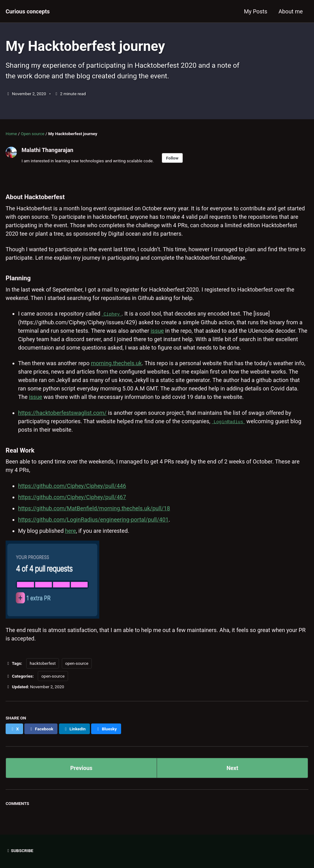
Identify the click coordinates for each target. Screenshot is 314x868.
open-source (77, 663)
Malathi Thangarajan (47, 150)
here (70, 530)
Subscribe (20, 850)
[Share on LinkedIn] (74, 728)
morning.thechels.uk (116, 363)
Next (233, 768)
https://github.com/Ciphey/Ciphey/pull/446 (72, 485)
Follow (172, 158)
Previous (81, 768)
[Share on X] (14, 728)
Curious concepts (28, 11)
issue (157, 330)
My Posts (256, 11)
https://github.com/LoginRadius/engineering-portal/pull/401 (93, 519)
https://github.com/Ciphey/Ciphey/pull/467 (72, 496)
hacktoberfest (43, 663)
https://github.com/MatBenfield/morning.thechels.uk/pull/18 (94, 508)
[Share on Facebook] (41, 728)
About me (291, 11)
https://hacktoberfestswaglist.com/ (62, 412)
